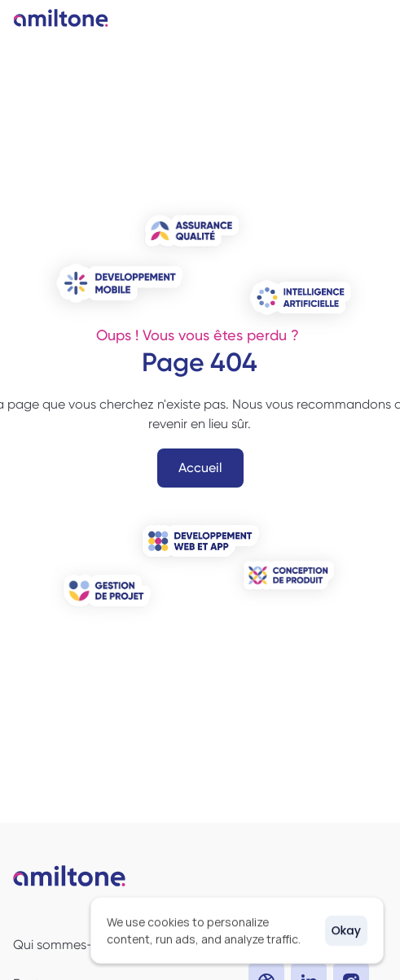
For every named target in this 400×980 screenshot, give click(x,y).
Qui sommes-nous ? (73, 945)
